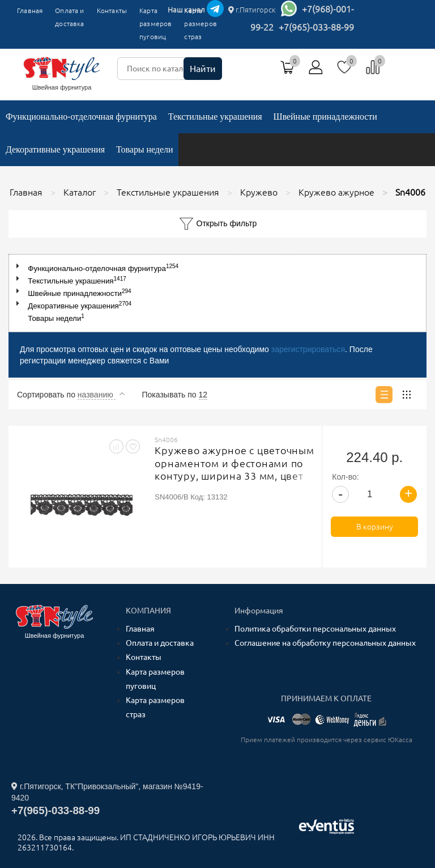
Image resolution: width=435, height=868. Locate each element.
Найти (203, 69)
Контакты (112, 10)
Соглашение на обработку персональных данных (325, 643)
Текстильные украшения (215, 117)
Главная (30, 10)
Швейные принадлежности (325, 117)
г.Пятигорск (252, 10)
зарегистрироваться (308, 349)
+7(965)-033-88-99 (316, 27)
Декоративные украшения (55, 149)
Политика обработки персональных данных (315, 629)
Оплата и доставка (69, 17)
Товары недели (144, 149)
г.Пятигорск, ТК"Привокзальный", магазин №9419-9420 (107, 792)
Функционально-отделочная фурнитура (81, 117)
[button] (20, 266)
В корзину (375, 527)
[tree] (217, 293)
